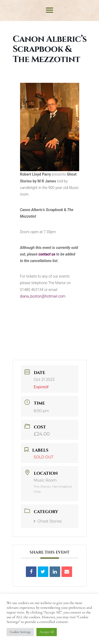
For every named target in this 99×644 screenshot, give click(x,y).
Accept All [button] (47, 632)
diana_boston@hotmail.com (43, 296)
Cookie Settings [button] (20, 632)
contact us (47, 254)
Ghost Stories (48, 521)
